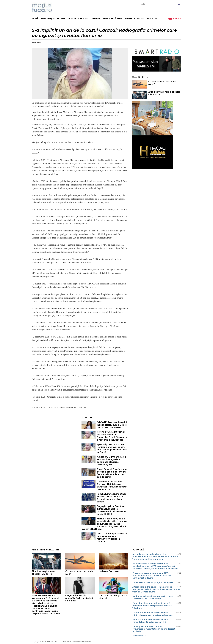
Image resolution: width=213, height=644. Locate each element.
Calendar (95, 19)
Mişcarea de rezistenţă (57, 8)
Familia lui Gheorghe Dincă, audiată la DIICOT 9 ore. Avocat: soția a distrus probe (112, 498)
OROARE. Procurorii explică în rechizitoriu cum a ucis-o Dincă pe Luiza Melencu (112, 425)
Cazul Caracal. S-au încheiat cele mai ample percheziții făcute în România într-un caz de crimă (112, 473)
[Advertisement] (55, 434)
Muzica (141, 19)
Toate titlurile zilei (139, 636)
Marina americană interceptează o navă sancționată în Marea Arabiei (153, 597)
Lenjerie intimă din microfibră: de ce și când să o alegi (79, 598)
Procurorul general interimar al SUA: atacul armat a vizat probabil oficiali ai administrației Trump (152, 575)
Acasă (35, 19)
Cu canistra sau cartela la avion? (162, 83)
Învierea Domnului (109, 571)
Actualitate (53, 550)
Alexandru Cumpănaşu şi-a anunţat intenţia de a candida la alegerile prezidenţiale (112, 461)
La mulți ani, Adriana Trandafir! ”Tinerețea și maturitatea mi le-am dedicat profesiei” (154, 629)
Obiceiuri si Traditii (78, 19)
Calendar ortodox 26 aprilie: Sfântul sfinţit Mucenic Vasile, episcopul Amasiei (153, 614)
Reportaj (152, 19)
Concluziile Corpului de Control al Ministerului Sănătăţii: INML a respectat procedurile (112, 485)
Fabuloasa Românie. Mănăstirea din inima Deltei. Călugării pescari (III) (150, 621)
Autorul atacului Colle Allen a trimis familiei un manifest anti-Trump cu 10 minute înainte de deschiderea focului (155, 557)
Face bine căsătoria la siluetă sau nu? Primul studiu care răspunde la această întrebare (152, 606)
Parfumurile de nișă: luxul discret (113, 597)
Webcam (177, 19)
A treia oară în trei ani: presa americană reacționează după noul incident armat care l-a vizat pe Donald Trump (156, 589)
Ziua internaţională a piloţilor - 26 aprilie (164, 93)
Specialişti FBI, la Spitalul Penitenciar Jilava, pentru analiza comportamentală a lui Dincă (112, 448)
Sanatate (130, 19)
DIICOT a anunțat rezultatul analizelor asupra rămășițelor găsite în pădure (112, 538)
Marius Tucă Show (113, 19)
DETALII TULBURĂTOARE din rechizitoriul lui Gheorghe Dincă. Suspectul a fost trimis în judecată (112, 436)
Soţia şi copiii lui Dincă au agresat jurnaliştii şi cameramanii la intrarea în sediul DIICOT (111, 510)
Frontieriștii (48, 19)
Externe (61, 19)
